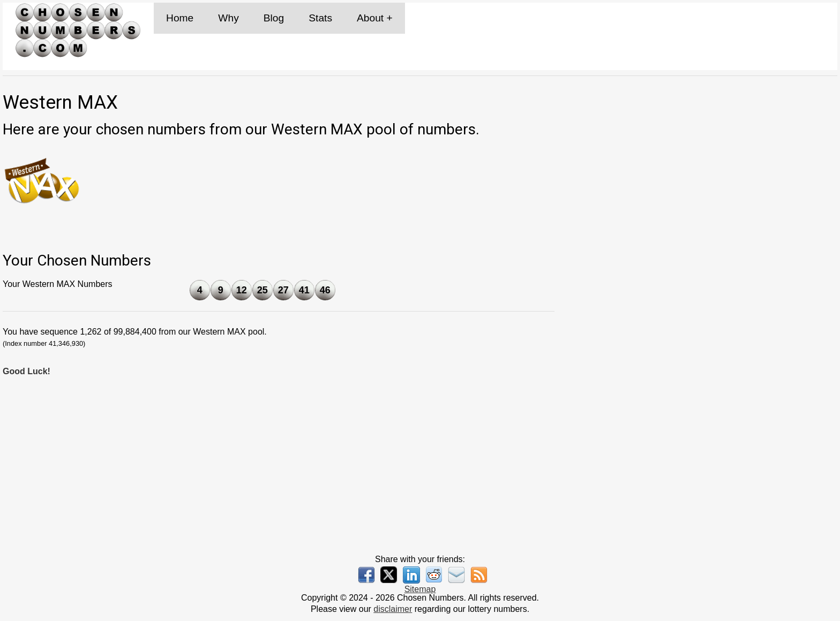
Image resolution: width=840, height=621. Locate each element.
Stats (320, 18)
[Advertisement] (703, 320)
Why (228, 18)
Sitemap (420, 589)
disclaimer (393, 609)
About (370, 18)
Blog (274, 18)
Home (180, 18)
